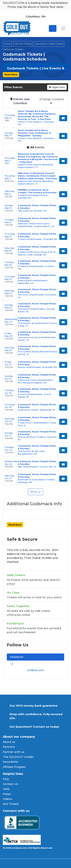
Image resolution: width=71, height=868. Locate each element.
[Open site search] (53, 28)
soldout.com (36, 670)
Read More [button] (11, 75)
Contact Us (10, 784)
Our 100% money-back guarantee (34, 706)
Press (7, 794)
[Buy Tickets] (63, 118)
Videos (7, 799)
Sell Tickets (11, 804)
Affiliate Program (14, 767)
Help (6, 789)
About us (9, 742)
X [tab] (11, 664)
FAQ (6, 779)
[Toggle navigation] (63, 28)
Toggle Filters (57, 87)
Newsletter (11, 762)
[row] (35, 118)
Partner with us (14, 752)
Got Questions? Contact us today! (34, 727)
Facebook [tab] (17, 657)
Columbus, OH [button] (36, 16)
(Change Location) (52, 101)
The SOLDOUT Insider (18, 757)
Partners (9, 747)
